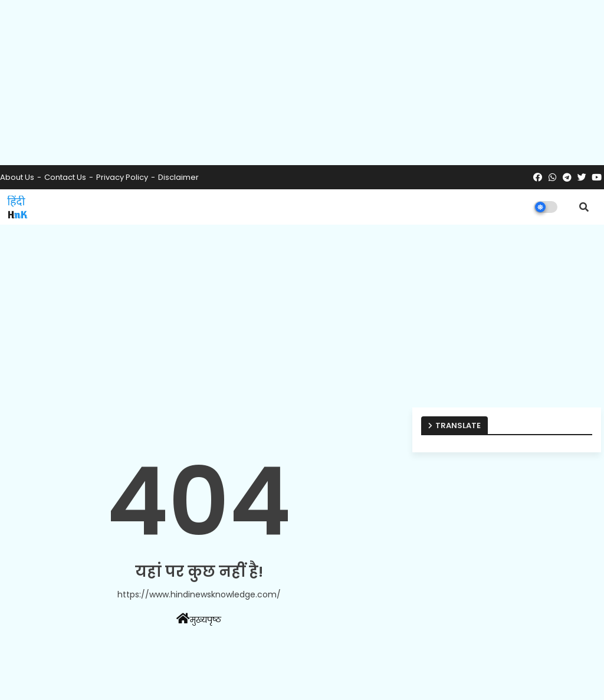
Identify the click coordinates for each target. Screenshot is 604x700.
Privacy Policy (122, 177)
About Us (17, 177)
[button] (584, 207)
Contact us (65, 177)
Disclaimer (178, 177)
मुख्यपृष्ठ (199, 619)
